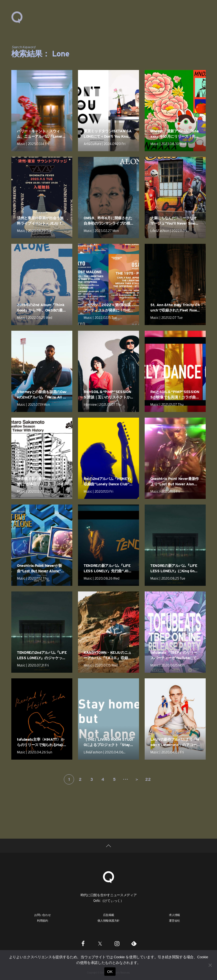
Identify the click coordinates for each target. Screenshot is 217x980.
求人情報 (174, 915)
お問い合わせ (43, 915)
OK (110, 972)
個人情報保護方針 (108, 920)
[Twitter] (100, 943)
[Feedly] (134, 943)
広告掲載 (109, 915)
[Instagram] (117, 943)
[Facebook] (83, 943)
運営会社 (174, 920)
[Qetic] (108, 876)
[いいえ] (210, 965)
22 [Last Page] (148, 779)
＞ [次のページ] (137, 779)
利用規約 (43, 920)
